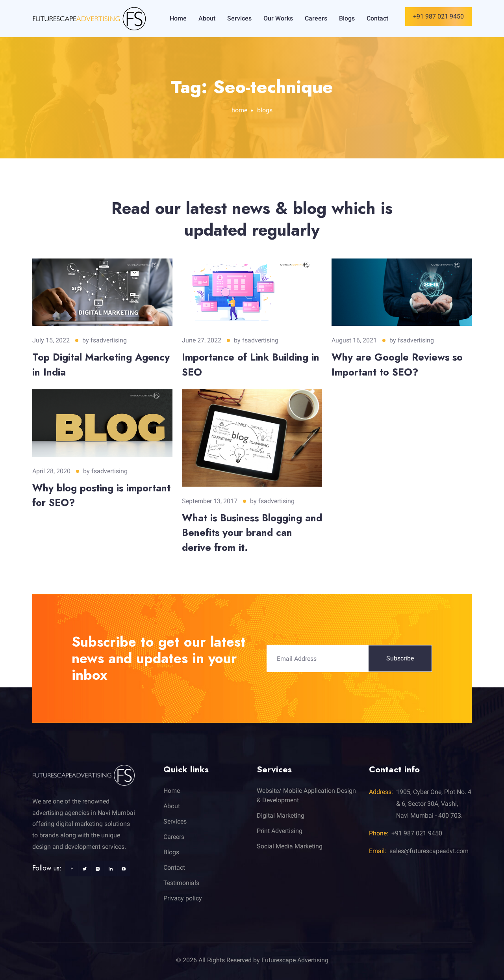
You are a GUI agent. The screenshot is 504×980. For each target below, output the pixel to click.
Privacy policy (183, 898)
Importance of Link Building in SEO (251, 364)
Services (239, 18)
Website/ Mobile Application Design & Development (306, 795)
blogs (265, 110)
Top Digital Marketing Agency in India (101, 364)
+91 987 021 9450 (438, 16)
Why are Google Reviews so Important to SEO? (397, 364)
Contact (377, 18)
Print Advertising (280, 831)
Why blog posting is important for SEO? (101, 495)
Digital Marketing (281, 815)
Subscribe (400, 658)
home (239, 110)
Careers (316, 18)
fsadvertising (109, 340)
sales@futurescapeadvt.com (429, 851)
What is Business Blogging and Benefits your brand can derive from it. (252, 533)
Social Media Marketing (290, 846)
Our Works (278, 18)
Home (178, 18)
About (207, 18)
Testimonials (181, 883)
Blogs (347, 18)
